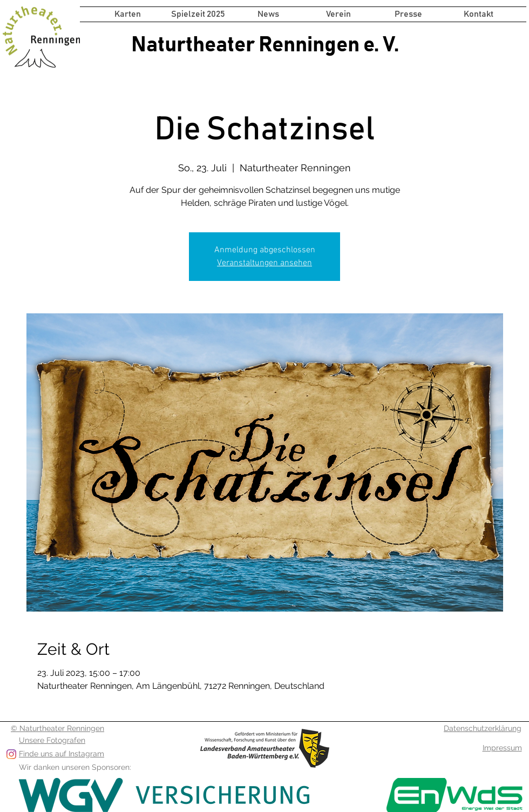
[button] (198, 14)
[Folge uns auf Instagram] (11, 754)
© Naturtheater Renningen (57, 728)
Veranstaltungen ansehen (264, 263)
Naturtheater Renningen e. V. (265, 45)
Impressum (502, 748)
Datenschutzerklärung (483, 728)
